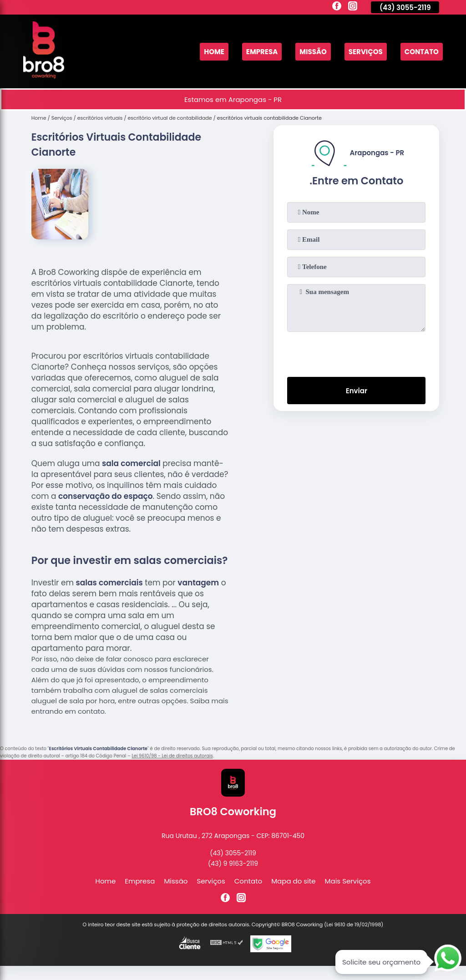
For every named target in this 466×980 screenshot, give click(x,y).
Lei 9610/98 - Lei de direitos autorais (172, 756)
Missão (313, 52)
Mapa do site (293, 881)
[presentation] (356, 352)
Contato (422, 52)
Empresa (262, 52)
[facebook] (337, 7)
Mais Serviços (348, 881)
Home (214, 52)
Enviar (357, 391)
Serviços (366, 52)
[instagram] (353, 7)
